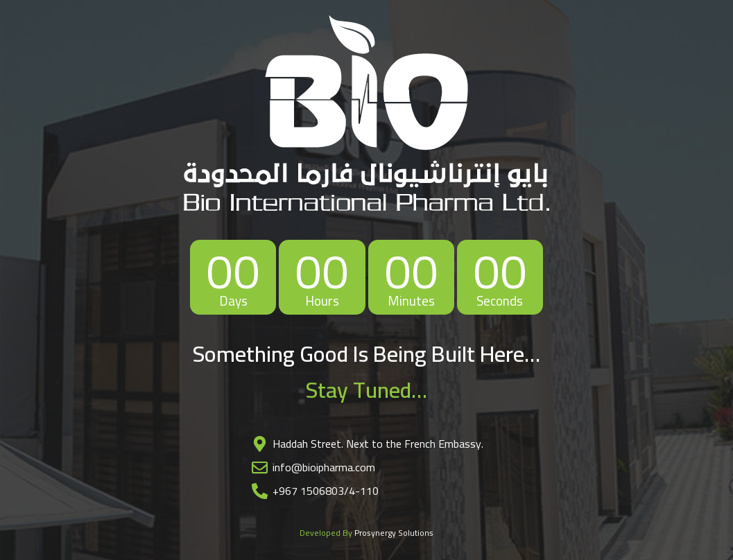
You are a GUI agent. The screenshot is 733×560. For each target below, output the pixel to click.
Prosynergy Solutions (394, 533)
